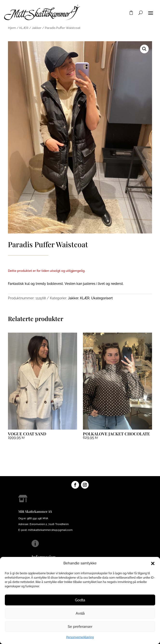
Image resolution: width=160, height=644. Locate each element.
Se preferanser (80, 627)
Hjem (12, 28)
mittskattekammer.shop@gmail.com (50, 530)
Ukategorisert (102, 298)
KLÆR (24, 28)
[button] (153, 563)
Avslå (80, 613)
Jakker (37, 28)
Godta (80, 600)
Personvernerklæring (80, 637)
